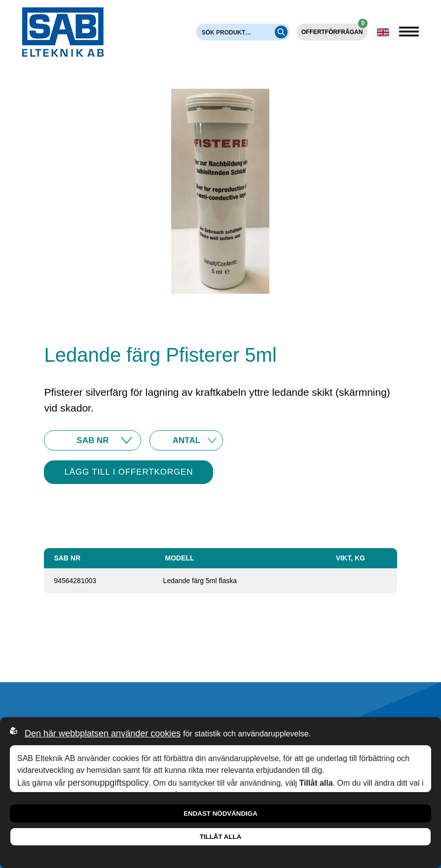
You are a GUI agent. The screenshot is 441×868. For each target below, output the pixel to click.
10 (186, 440)
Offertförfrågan (335, 30)
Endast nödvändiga (220, 814)
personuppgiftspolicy (108, 783)
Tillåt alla (221, 837)
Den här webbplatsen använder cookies (103, 733)
